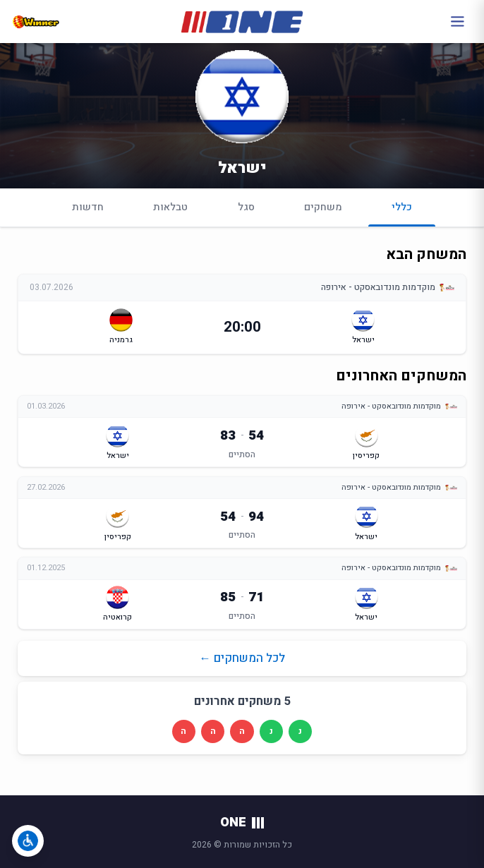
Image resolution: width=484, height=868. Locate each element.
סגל (246, 207)
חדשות (88, 207)
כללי (402, 213)
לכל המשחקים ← (242, 658)
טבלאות (170, 207)
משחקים (323, 207)
